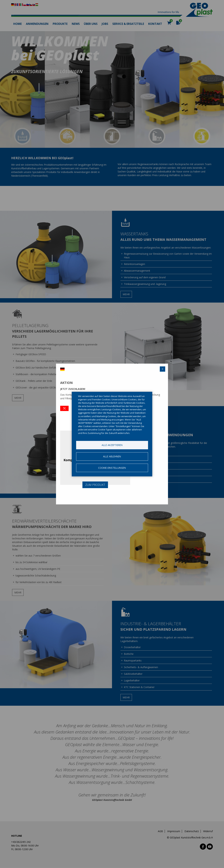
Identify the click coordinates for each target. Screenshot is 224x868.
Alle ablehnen (112, 456)
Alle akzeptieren (112, 445)
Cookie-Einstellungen (112, 468)
